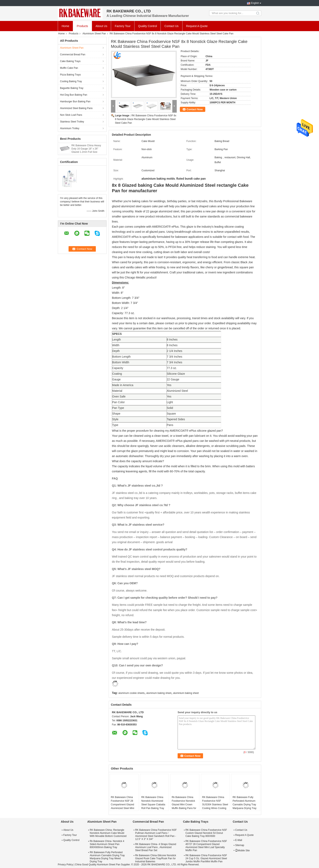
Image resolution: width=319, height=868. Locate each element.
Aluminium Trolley (70, 128)
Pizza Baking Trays (70, 75)
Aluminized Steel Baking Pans (76, 108)
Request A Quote (197, 26)
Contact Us (171, 26)
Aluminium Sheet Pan (94, 34)
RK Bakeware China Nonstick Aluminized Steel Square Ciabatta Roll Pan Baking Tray (153, 803)
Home (65, 26)
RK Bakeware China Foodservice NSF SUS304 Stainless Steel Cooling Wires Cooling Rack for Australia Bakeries (215, 806)
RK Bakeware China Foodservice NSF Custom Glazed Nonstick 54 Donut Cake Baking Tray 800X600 (206, 833)
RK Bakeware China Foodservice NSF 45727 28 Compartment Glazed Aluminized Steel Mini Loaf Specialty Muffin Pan (206, 846)
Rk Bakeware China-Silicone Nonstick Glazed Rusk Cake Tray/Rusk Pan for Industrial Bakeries (156, 858)
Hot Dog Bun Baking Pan (74, 95)
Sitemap (240, 845)
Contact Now (195, 109)
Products (82, 26)
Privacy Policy (65, 865)
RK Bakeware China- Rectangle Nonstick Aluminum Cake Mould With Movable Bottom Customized (108, 833)
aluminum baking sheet (159, 693)
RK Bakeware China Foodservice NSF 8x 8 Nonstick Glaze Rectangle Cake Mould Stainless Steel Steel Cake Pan (146, 119)
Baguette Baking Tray (72, 88)
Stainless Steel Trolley (72, 122)
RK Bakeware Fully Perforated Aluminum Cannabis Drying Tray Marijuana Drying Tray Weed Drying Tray (244, 805)
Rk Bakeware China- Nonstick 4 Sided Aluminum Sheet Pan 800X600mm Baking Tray (107, 844)
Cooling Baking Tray (71, 81)
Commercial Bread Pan (73, 55)
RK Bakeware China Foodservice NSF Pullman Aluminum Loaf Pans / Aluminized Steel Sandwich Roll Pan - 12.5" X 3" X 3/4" (156, 835)
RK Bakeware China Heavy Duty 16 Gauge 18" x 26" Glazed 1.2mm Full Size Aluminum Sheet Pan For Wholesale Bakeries (86, 152)
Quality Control (148, 26)
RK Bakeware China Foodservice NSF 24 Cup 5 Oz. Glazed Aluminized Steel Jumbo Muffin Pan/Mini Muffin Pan (206, 858)
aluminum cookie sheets (132, 693)
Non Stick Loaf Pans (71, 115)
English (255, 3)
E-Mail (239, 840)
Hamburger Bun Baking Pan (75, 102)
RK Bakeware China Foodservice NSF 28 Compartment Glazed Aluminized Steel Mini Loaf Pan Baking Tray (123, 805)
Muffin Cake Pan (69, 68)
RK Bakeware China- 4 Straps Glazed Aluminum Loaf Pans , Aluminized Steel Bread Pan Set (156, 847)
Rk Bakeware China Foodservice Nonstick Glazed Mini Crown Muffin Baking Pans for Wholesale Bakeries (184, 805)
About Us (102, 26)
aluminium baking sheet (186, 693)
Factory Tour (123, 26)
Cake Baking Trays (70, 61)
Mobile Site (242, 851)
